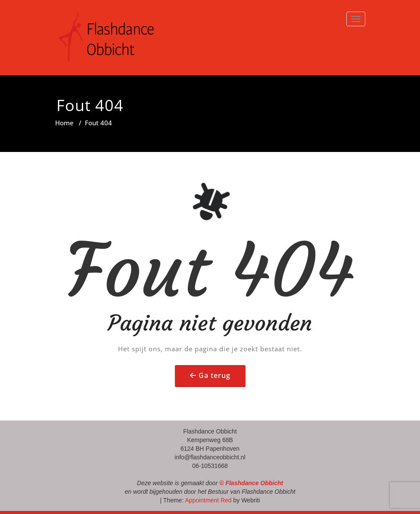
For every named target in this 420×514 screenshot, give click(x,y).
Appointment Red (207, 500)
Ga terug (215, 375)
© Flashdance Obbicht (251, 483)
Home (64, 123)
